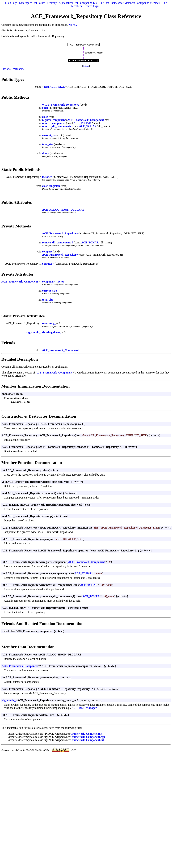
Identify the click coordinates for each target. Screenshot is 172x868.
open (45, 108)
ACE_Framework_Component (86, 120)
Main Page (11, 3)
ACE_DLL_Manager (84, 708)
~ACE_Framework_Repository (61, 105)
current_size (49, 136)
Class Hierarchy (48, 3)
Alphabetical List (68, 3)
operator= (48, 264)
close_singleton (51, 186)
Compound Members (149, 3)
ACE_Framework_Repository (60, 234)
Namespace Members (123, 3)
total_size (48, 145)
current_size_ (50, 291)
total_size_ (48, 300)
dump (46, 154)
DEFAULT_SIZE (54, 87)
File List (104, 3)
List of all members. (13, 69)
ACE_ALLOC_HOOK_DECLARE (63, 210)
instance (47, 177)
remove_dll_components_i (58, 243)
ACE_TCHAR (82, 124)
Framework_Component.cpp (88, 737)
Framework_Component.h (86, 734)
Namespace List (28, 3)
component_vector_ (54, 282)
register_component (54, 120)
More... (73, 25)
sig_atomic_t (34, 333)
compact (47, 252)
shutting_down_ (52, 333)
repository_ (49, 324)
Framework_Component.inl (87, 740)
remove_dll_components (57, 127)
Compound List (89, 3)
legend (86, 66)
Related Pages (92, 6)
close (45, 117)
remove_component (54, 124)
